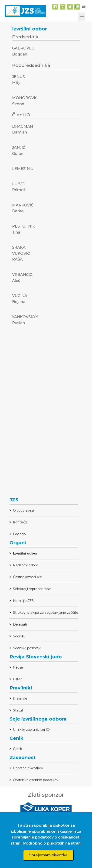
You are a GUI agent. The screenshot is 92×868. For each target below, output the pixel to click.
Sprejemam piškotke (48, 855)
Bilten (18, 679)
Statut (18, 710)
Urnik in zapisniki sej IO (31, 730)
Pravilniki (20, 698)
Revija (18, 667)
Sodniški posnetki (27, 648)
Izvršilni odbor (25, 553)
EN (84, 7)
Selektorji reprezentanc (32, 589)
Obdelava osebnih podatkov (36, 780)
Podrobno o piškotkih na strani (52, 843)
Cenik (18, 749)
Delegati (20, 624)
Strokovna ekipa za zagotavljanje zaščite (46, 613)
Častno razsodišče (28, 577)
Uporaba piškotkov (28, 768)
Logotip (19, 534)
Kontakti (20, 522)
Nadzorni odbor (26, 565)
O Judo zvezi (23, 510)
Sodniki (19, 636)
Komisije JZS (23, 601)
